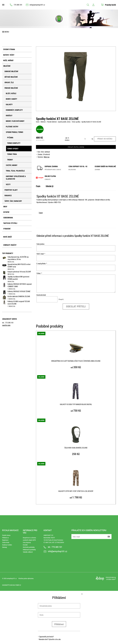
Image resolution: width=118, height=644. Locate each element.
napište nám (6, 325)
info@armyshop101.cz (37, 5)
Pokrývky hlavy (11, 190)
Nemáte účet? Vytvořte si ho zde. (50, 639)
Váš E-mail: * (41, 254)
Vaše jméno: (41, 244)
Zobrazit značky (10, 245)
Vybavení (7, 229)
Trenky (10, 160)
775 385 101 (18, 5)
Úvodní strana (9, 49)
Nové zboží (7, 237)
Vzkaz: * (39, 273)
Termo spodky (13, 149)
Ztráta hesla (6, 542)
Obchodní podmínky (29, 547)
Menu (7, 32)
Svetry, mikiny (12, 165)
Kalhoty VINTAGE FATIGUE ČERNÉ (19, 291)
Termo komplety (14, 143)
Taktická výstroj (10, 223)
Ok (109, 537)
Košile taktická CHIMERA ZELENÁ (19, 296)
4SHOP (114, 579)
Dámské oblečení (11, 71)
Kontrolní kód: (41, 295)
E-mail (73, 535)
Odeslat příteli (76, 306)
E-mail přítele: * (42, 264)
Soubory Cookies (7, 545)
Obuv (5, 207)
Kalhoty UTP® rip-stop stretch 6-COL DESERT (76, 491)
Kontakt (25, 545)
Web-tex (47, 157)
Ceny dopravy (27, 542)
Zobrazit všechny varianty (76, 147)
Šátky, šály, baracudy (13, 201)
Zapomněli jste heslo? (46, 637)
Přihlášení (59, 624)
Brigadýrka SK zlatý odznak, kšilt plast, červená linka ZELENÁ (76, 361)
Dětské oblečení (11, 77)
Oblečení (7, 66)
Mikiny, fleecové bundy (15, 121)
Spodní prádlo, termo (14, 132)
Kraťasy (9, 116)
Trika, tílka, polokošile (15, 171)
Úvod (37, 122)
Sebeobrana (8, 218)
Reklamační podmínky (29, 550)
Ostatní (6, 212)
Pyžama (10, 138)
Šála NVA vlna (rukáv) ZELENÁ (76, 448)
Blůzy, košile (11, 93)
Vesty (8, 184)
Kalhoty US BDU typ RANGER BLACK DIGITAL (76, 404)
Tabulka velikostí (28, 552)
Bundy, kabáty (11, 99)
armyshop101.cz (12, 578)
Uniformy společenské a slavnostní (16, 178)
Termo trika (12, 154)
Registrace (5, 540)
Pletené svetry (12, 127)
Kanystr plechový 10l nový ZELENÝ (19, 272)
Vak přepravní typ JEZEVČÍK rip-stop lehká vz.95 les (18, 258)
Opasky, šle (9, 82)
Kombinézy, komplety (14, 110)
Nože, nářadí (8, 60)
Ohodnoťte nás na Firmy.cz (12, 585)
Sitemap (5, 547)
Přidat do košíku (105, 139)
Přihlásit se (5, 538)
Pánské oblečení (11, 88)
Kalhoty (9, 104)
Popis (38, 186)
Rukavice (8, 195)
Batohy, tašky (9, 55)
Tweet (41, 213)
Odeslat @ (50, 186)
